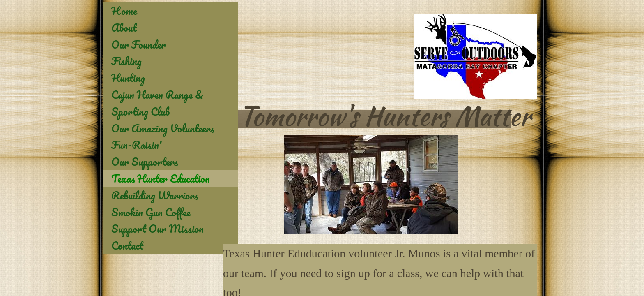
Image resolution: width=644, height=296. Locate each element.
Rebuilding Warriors (155, 195)
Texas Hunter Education (161, 178)
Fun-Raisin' (137, 145)
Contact (127, 245)
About (124, 28)
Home (124, 11)
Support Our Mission (158, 229)
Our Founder (139, 44)
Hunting (128, 78)
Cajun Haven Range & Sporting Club (157, 103)
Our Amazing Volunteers (163, 128)
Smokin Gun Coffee (151, 212)
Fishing (126, 61)
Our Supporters (145, 162)
